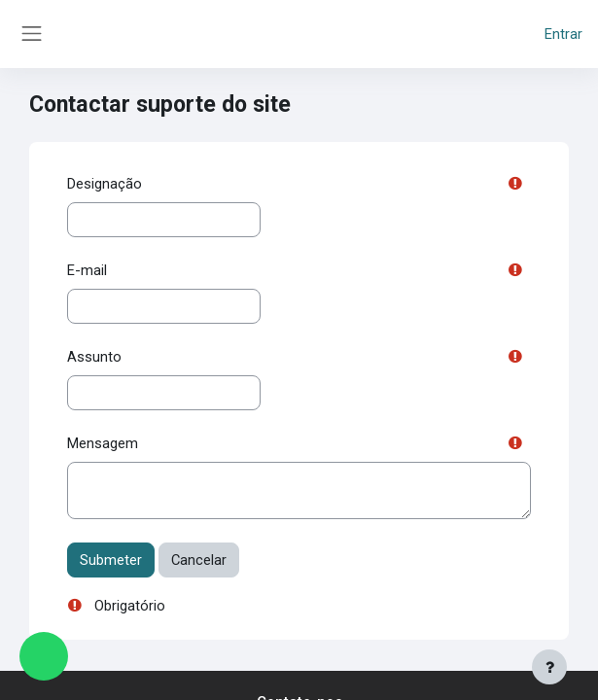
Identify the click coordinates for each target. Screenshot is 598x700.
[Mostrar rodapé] (549, 667)
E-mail (87, 270)
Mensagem (103, 443)
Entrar (563, 34)
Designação (105, 184)
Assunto (94, 357)
